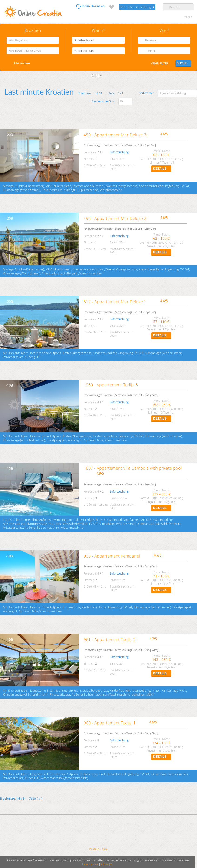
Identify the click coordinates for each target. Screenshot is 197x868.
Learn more (90, 864)
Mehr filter (159, 63)
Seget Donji (150, 145)
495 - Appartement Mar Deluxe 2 (115, 218)
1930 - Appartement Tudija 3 (111, 385)
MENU (188, 17)
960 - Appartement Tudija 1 (110, 723)
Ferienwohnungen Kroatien (98, 145)
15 (9, 469)
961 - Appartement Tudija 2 (110, 639)
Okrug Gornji (151, 395)
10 (9, 385)
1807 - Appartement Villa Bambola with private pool (133, 468)
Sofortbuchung (119, 152)
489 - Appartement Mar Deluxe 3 (115, 135)
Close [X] (107, 864)
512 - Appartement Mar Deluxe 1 (116, 302)
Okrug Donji (151, 566)
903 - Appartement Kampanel (112, 556)
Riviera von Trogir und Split (128, 145)
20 (9, 135)
